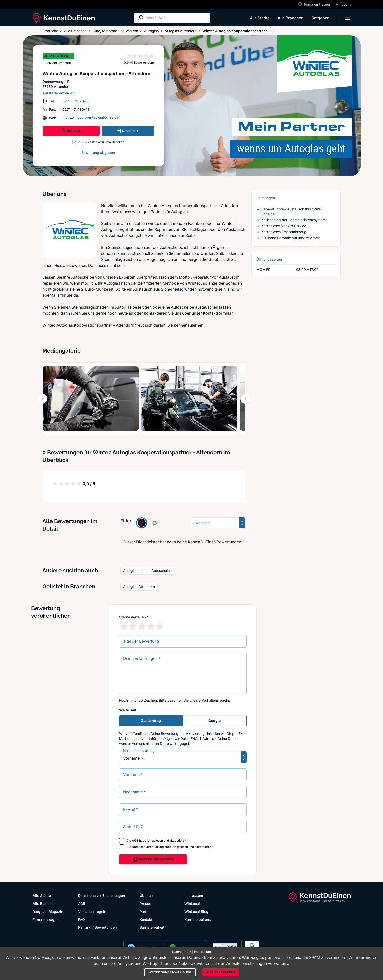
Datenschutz (88, 896)
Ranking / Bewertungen (97, 927)
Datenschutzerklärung (148, 847)
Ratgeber (320, 18)
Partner (146, 911)
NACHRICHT (128, 131)
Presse (145, 903)
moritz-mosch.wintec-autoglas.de (90, 117)
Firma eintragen (45, 919)
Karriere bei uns (198, 919)
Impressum (194, 896)
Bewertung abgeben (98, 152)
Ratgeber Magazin (48, 911)
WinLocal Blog (196, 911)
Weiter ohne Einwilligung (170, 972)
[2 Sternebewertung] (133, 626)
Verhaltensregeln (215, 700)
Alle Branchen (291, 18)
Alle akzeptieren (220, 972)
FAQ (81, 919)
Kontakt (146, 919)
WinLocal (192, 903)
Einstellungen (114, 896)
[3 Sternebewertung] (142, 626)
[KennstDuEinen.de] (64, 18)
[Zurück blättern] (43, 399)
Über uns (147, 896)
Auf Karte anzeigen (58, 93)
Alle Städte (260, 18)
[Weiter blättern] (245, 399)
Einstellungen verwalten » (266, 963)
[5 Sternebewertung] (160, 626)
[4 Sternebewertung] (151, 626)
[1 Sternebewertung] (124, 626)
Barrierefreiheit (152, 927)
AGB (135, 841)
